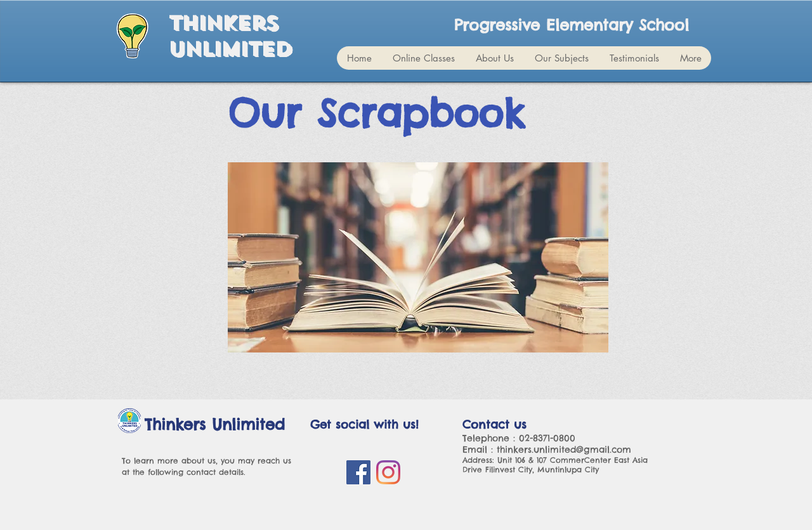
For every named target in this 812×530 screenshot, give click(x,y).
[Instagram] (388, 472)
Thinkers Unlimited (230, 36)
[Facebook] (358, 472)
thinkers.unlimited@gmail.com (564, 449)
